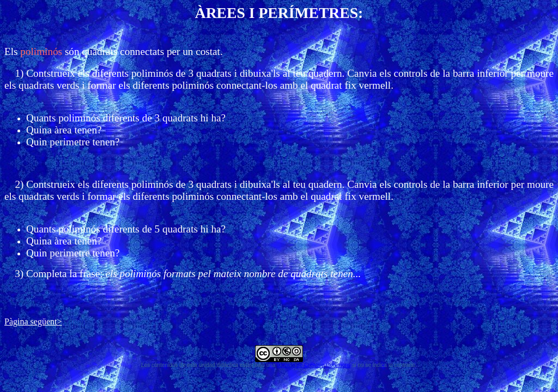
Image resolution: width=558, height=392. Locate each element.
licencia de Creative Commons (314, 365)
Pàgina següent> (33, 321)
